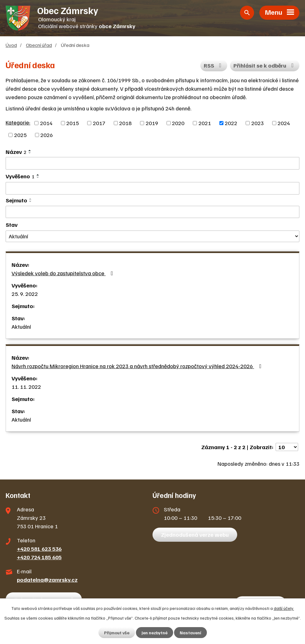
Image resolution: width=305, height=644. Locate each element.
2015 (72, 123)
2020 (178, 123)
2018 (125, 123)
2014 (46, 123)
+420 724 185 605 (39, 557)
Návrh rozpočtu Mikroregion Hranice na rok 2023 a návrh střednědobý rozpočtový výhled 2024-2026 (138, 366)
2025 (20, 135)
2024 (284, 123)
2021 (205, 123)
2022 (231, 123)
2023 (257, 123)
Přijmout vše (117, 633)
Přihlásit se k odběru (265, 65)
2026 (47, 135)
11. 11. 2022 (26, 387)
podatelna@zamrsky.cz (47, 580)
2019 (152, 123)
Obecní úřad (39, 45)
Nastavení (190, 633)
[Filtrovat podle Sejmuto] (152, 212)
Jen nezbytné (155, 633)
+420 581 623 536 (39, 549)
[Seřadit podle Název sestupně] (30, 153)
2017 (99, 123)
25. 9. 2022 (25, 294)
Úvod (11, 45)
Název (16, 152)
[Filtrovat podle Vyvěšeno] (152, 188)
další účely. (284, 608)
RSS (214, 65)
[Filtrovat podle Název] (152, 163)
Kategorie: (18, 122)
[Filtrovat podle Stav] (152, 236)
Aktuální (21, 327)
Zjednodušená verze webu (195, 535)
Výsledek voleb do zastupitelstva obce (64, 273)
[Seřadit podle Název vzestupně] (30, 150)
